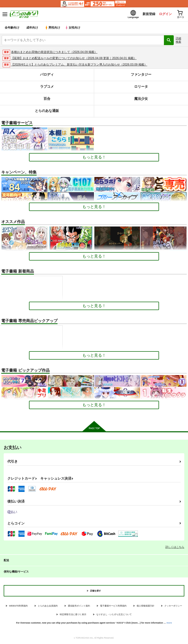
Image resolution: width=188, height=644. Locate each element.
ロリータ (141, 87)
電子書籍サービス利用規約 (113, 607)
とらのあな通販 (47, 112)
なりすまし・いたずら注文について (114, 615)
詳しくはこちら (175, 548)
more (169, 624)
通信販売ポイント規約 (79, 607)
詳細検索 (178, 41)
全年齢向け (12, 28)
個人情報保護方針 (145, 607)
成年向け (32, 28)
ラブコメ (47, 87)
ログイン (164, 14)
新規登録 (147, 14)
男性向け (53, 28)
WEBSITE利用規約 (19, 607)
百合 (47, 99)
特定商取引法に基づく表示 (73, 615)
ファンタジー (141, 75)
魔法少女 (141, 99)
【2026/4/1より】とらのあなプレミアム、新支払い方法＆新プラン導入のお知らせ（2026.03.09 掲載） (79, 65)
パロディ (47, 75)
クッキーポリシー (173, 607)
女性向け (74, 28)
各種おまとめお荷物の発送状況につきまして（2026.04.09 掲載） (54, 52)
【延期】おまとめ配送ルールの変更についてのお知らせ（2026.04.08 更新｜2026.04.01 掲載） (74, 59)
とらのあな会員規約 (48, 607)
